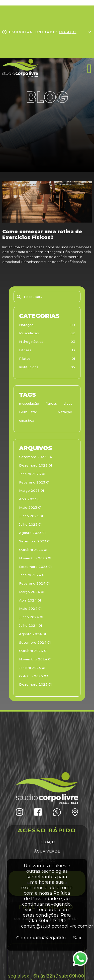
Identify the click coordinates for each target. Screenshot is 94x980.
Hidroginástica (31, 342)
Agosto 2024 (32, 634)
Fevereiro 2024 (34, 583)
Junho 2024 (31, 617)
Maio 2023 (30, 507)
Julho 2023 (30, 524)
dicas (68, 403)
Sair (77, 938)
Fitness (25, 350)
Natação (26, 325)
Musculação (29, 333)
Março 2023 (31, 490)
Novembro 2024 (35, 659)
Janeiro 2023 (32, 474)
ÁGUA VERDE (47, 851)
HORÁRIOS (17, 32)
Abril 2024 (30, 600)
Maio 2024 (30, 609)
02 (73, 333)
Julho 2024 (30, 625)
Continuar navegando (41, 938)
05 (73, 367)
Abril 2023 (30, 499)
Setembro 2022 (35, 457)
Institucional (29, 367)
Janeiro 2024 (32, 575)
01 (73, 359)
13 (73, 350)
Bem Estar (28, 412)
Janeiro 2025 (32, 668)
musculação (29, 403)
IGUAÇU (47, 842)
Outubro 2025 (34, 676)
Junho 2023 (31, 516)
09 (73, 325)
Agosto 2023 (32, 533)
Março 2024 (32, 592)
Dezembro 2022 (35, 465)
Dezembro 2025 (35, 684)
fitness (51, 403)
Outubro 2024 (33, 651)
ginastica (27, 420)
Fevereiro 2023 (34, 482)
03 (73, 342)
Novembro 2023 (35, 558)
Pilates (25, 359)
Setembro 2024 (35, 642)
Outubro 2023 (33, 550)
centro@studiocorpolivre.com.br (57, 926)
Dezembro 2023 (35, 567)
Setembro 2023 (35, 541)
